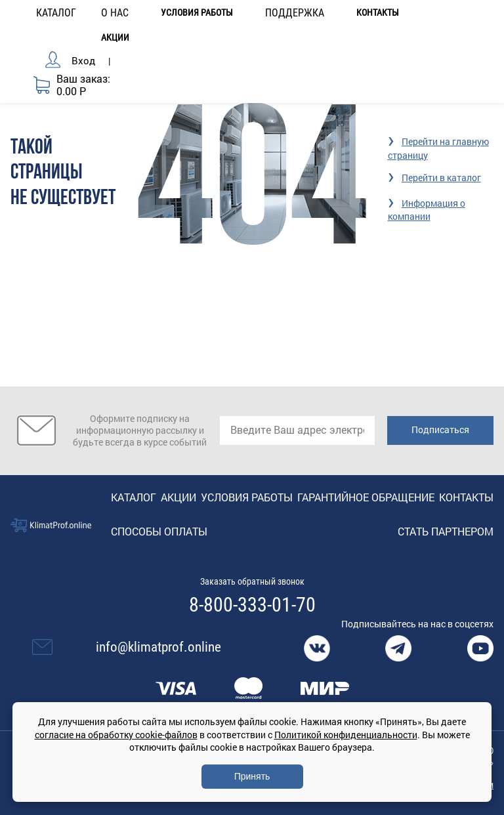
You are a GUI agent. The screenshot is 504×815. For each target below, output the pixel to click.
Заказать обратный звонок (252, 581)
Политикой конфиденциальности (346, 735)
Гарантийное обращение (366, 497)
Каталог (134, 497)
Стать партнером (446, 531)
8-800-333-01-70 (252, 605)
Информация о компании (427, 210)
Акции (115, 38)
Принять (252, 776)
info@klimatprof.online (158, 647)
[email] (297, 430)
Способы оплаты (159, 531)
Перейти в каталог (441, 178)
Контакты (378, 13)
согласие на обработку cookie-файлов (116, 735)
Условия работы (197, 13)
